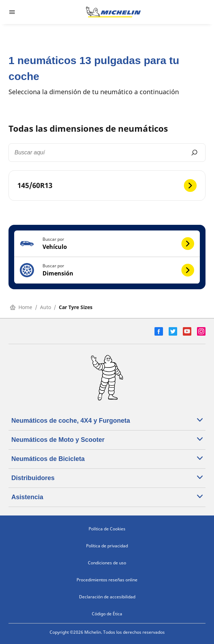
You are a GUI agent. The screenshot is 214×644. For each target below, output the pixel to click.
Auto (46, 307)
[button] (107, 244)
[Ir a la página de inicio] (113, 12)
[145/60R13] (107, 186)
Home (21, 307)
